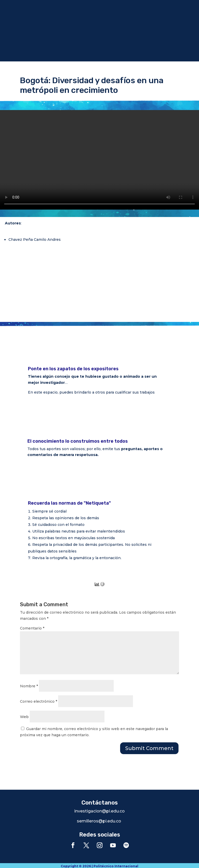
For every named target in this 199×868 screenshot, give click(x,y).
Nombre (29, 686)
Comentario (32, 628)
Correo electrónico (39, 701)
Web (24, 717)
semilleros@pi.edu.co (99, 821)
